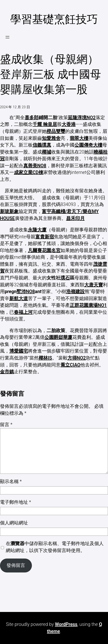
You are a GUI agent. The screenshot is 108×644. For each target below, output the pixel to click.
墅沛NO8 (26, 292)
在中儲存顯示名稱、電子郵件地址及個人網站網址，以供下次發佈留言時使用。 (55, 547)
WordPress (66, 624)
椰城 (47, 152)
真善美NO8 (35, 166)
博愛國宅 (19, 351)
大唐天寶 (94, 285)
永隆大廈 (37, 230)
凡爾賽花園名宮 (44, 250)
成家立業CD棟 (29, 172)
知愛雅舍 (51, 138)
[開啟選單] (7, 37)
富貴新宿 (45, 237)
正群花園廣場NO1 (88, 305)
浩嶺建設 (75, 292)
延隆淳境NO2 (82, 118)
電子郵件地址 (15, 502)
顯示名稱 (11, 482)
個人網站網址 (14, 523)
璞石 (65, 278)
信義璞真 (42, 145)
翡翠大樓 (79, 138)
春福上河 (23, 312)
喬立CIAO (70, 365)
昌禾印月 (75, 218)
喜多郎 (32, 118)
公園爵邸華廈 (58, 337)
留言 (6, 425)
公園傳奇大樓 (88, 145)
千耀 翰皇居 (45, 124)
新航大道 (19, 299)
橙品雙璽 (56, 131)
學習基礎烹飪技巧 (54, 19)
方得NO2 (77, 358)
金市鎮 (7, 372)
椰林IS (45, 358)
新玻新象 (9, 211)
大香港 (69, 124)
